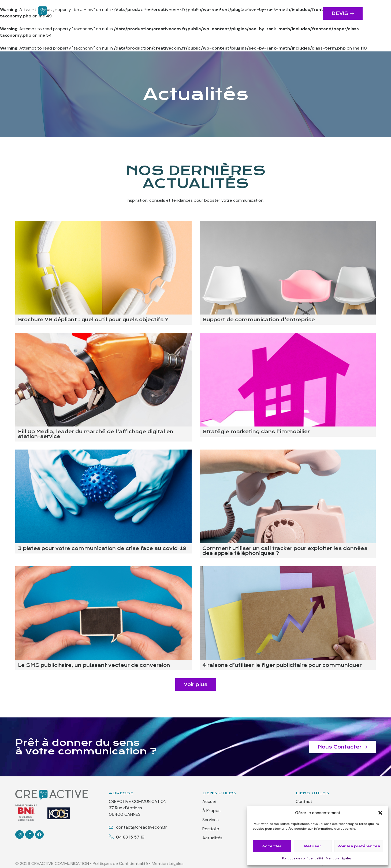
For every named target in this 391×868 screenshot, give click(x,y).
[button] (380, 813)
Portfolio (251, 11)
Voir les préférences (359, 846)
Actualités (283, 11)
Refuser (313, 846)
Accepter (272, 846)
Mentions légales (339, 858)
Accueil (119, 11)
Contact (205, 16)
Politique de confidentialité (303, 858)
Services (220, 11)
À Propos (148, 11)
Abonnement (184, 11)
